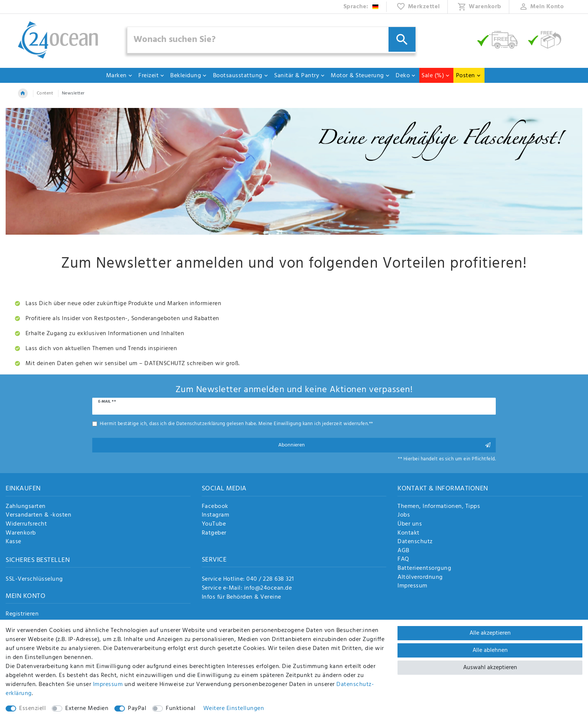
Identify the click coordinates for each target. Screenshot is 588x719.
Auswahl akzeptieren (490, 668)
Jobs (404, 515)
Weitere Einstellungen (234, 709)
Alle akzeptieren (490, 633)
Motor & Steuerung (360, 76)
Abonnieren (385, 445)
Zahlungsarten (26, 507)
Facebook (215, 507)
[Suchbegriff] (271, 40)
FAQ (403, 560)
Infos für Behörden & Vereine (241, 597)
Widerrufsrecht (26, 524)
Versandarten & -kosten (38, 515)
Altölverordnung (420, 578)
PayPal (137, 709)
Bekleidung (189, 76)
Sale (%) (436, 76)
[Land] (361, 7)
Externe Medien (87, 709)
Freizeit (151, 76)
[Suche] (402, 39)
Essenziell (32, 709)
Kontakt (409, 533)
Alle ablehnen (490, 650)
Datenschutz (415, 542)
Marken (119, 76)
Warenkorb (21, 533)
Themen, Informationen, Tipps (439, 507)
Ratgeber (214, 533)
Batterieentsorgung (424, 569)
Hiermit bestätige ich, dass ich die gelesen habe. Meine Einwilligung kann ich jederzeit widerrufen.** (236, 424)
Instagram (216, 515)
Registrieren (22, 614)
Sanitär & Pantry (300, 76)
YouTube (214, 524)
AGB (403, 551)
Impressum (412, 586)
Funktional (181, 709)
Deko (406, 76)
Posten (469, 76)
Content (45, 93)
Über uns (410, 524)
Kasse (13, 542)
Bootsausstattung (241, 76)
